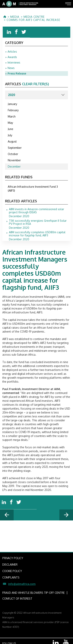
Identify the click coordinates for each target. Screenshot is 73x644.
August (12, 141)
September (15, 148)
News (11, 68)
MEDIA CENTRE (34, 17)
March (12, 116)
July (10, 135)
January (12, 104)
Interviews (14, 62)
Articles (12, 52)
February (13, 110)
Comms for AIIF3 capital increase (33, 20)
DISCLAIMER (10, 565)
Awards (12, 57)
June (11, 129)
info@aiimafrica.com (22, 584)
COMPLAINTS (11, 577)
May (10, 123)
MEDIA (15, 17)
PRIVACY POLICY (13, 558)
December (14, 166)
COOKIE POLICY (12, 571)
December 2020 (38, 213)
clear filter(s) (35, 84)
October (13, 154)
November (14, 160)
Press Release (17, 73)
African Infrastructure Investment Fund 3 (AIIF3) (33, 189)
